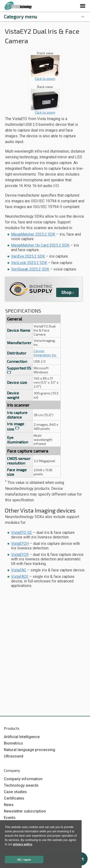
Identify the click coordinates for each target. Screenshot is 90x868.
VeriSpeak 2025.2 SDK (30, 269)
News (9, 805)
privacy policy (23, 844)
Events (10, 818)
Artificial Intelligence (22, 737)
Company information (23, 779)
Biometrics (13, 743)
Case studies (15, 792)
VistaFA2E (20, 577)
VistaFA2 (19, 570)
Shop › (67, 292)
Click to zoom (45, 77)
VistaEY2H (20, 544)
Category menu (21, 17)
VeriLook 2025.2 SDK (29, 263)
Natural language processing (30, 750)
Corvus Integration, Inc (45, 353)
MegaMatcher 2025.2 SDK (33, 234)
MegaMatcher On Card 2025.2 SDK (40, 245)
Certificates (14, 798)
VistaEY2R (20, 555)
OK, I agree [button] (24, 860)
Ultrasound (14, 756)
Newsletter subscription (25, 811)
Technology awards (21, 785)
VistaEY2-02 (21, 533)
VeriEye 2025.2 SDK (28, 256)
